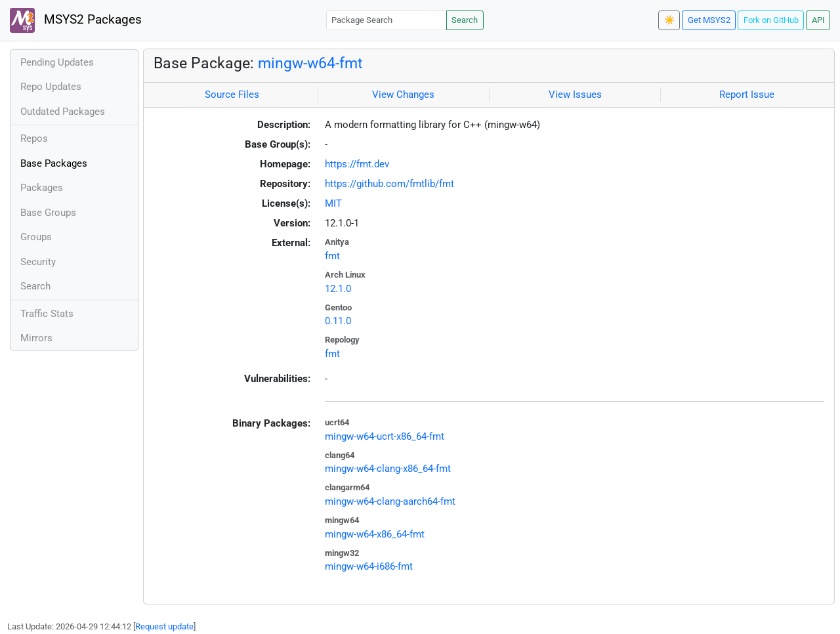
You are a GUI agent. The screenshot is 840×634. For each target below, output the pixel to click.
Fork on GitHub (771, 20)
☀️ (669, 20)
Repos (34, 138)
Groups (36, 237)
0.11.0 (338, 321)
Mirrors (36, 338)
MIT (333, 203)
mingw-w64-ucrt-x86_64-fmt (385, 436)
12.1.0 (338, 289)
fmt (332, 256)
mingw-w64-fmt (310, 63)
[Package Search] (387, 20)
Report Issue (747, 95)
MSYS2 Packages (76, 20)
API (818, 20)
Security (38, 262)
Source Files (232, 95)
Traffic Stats (47, 314)
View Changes (403, 95)
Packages (42, 188)
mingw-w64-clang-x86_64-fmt (388, 469)
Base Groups (48, 213)
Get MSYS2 (709, 20)
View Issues (575, 95)
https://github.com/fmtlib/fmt (389, 184)
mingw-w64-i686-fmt (369, 566)
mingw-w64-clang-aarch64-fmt (390, 501)
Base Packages (54, 163)
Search (465, 20)
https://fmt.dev (357, 164)
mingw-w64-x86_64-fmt (375, 534)
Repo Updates (51, 87)
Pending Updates (57, 62)
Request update (164, 626)
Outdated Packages (63, 112)
